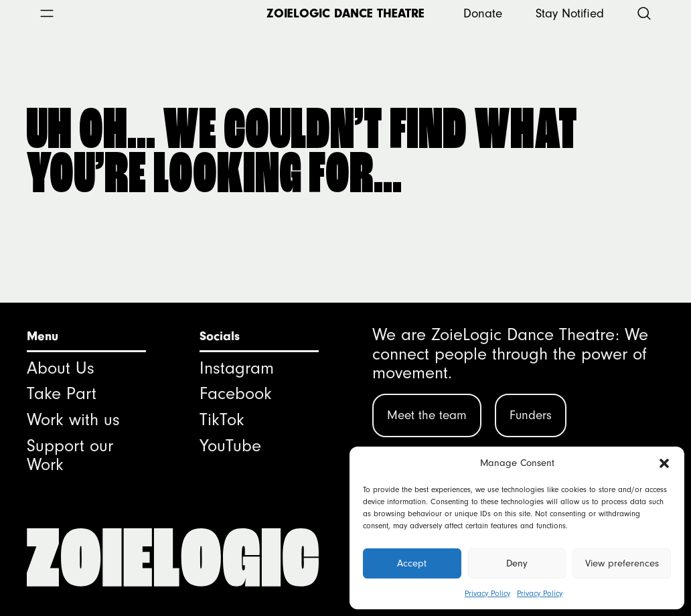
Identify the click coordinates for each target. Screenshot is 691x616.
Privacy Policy (487, 593)
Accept (412, 563)
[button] (664, 463)
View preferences (622, 563)
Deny (517, 563)
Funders (531, 415)
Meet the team (427, 415)
